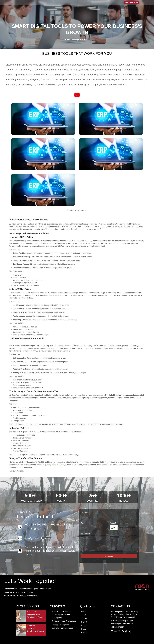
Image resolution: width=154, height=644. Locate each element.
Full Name (85, 508)
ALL (77, 90)
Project (84, 617)
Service (84, 613)
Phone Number (116, 518)
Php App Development (60, 620)
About (84, 610)
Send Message (109, 551)
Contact (84, 628)
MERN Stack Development (62, 623)
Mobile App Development (61, 606)
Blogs (84, 624)
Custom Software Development (64, 616)
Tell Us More (86, 528)
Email (83, 518)
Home (84, 606)
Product (84, 621)
